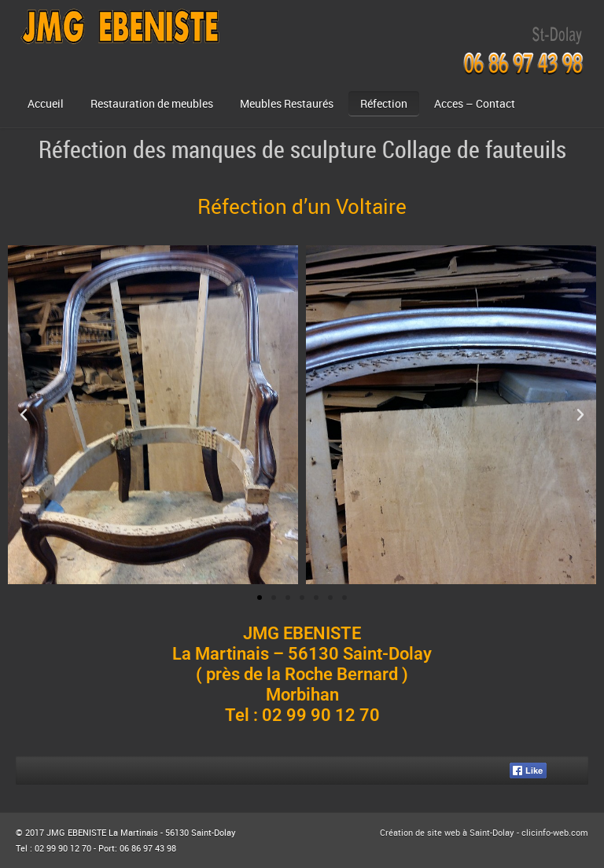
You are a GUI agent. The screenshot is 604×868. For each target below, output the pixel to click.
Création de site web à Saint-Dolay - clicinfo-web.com (484, 832)
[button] (24, 415)
